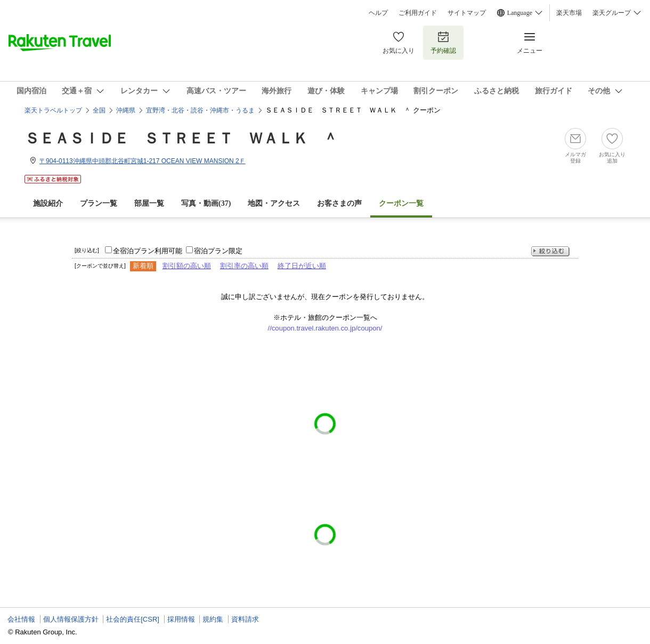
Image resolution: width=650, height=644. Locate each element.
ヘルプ (378, 13)
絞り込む (550, 251)
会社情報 (21, 619)
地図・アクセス (274, 203)
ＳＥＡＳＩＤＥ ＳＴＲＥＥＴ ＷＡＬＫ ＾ (181, 138)
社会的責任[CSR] (133, 619)
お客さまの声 (339, 203)
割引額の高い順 (187, 266)
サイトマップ (467, 13)
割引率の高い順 (244, 266)
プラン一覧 (99, 203)
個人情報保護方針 (71, 619)
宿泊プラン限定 (218, 251)
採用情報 (181, 619)
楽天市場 (569, 13)
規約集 (213, 619)
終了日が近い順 (302, 266)
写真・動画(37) (206, 203)
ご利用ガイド (418, 13)
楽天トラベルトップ (53, 110)
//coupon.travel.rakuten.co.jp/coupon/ (325, 328)
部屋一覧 (149, 203)
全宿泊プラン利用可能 (148, 251)
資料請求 (245, 619)
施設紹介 (48, 203)
